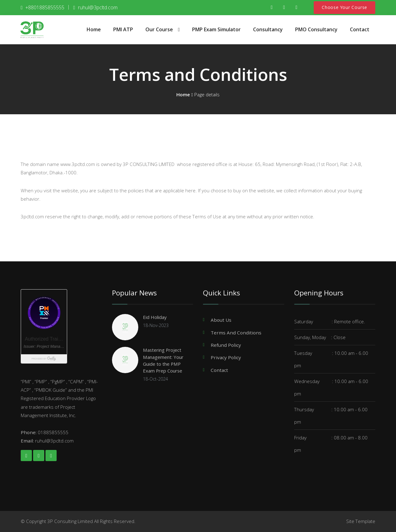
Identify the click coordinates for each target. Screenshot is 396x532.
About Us (221, 320)
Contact (360, 29)
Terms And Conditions (236, 332)
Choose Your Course (344, 8)
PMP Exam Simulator (216, 29)
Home (94, 29)
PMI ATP (123, 29)
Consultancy (268, 29)
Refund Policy (226, 345)
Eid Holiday (155, 317)
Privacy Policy (226, 357)
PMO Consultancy (316, 29)
